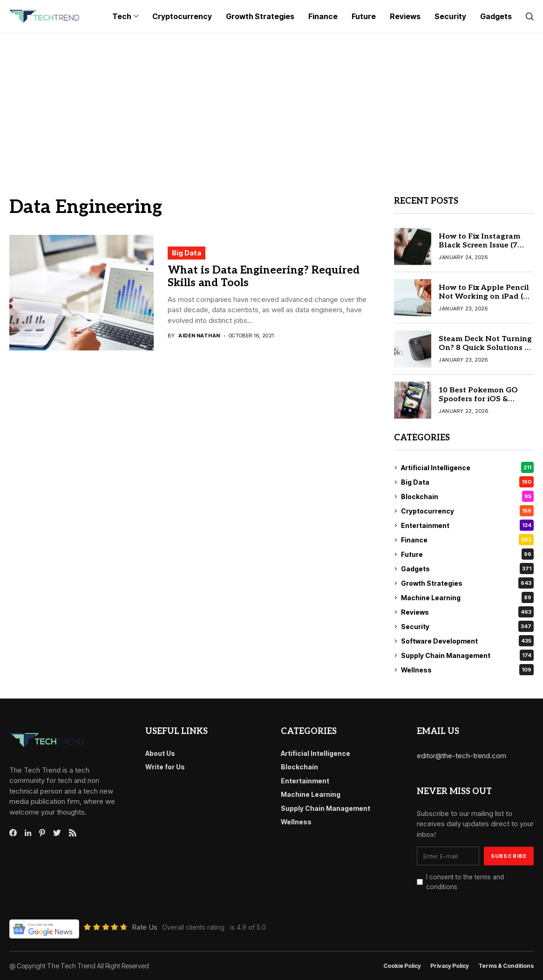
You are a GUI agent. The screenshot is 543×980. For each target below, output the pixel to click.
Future (467, 554)
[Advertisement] (271, 103)
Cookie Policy (402, 966)
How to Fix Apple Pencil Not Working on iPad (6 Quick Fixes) (484, 297)
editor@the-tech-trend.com (462, 756)
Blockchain (467, 496)
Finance (467, 540)
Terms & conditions (506, 966)
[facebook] (13, 833)
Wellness (467, 670)
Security (467, 626)
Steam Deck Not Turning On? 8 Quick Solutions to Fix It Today (485, 348)
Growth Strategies (467, 583)
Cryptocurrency (467, 511)
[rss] (73, 833)
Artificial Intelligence (467, 467)
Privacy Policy (450, 966)
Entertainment (467, 525)
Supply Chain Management (467, 655)
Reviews (467, 612)
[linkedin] (28, 833)
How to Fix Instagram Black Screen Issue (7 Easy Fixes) (479, 245)
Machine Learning (467, 597)
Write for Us (165, 767)
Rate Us (145, 927)
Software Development (467, 641)
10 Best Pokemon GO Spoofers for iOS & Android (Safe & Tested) (483, 399)
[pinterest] (42, 833)
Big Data (187, 253)
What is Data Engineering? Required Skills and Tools (264, 277)
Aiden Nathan (199, 336)
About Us (160, 753)
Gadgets (467, 569)
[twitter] (57, 833)
